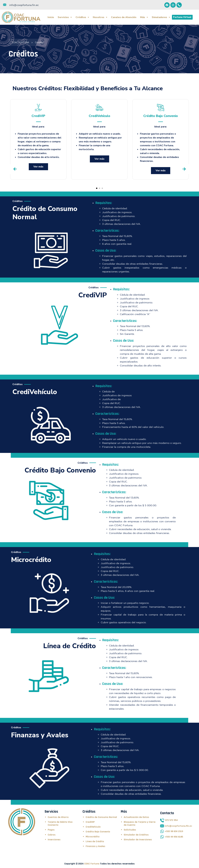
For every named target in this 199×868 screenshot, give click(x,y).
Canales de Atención (124, 17)
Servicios (65, 17)
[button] (97, 188)
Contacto (167, 813)
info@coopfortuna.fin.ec (24, 5)
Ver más (38, 167)
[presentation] (15, 169)
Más (144, 17)
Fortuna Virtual (182, 17)
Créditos (82, 17)
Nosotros (100, 17)
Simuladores (161, 17)
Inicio (51, 17)
